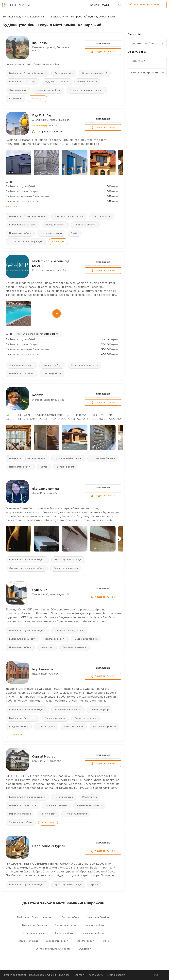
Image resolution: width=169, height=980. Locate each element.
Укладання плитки (55, 718)
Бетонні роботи (52, 374)
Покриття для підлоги (66, 568)
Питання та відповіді (14, 975)
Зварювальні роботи (104, 727)
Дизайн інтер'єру (52, 365)
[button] (118, 162)
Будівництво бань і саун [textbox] (146, 43)
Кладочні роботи (87, 82)
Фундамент (16, 99)
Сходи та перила (74, 727)
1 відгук (53, 126)
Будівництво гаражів (57, 82)
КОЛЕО (38, 396)
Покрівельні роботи (20, 233)
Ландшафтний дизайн (21, 365)
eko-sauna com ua (46, 489)
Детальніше (103, 43)
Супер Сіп (40, 590)
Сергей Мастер (44, 757)
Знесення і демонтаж (75, 647)
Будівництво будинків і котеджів (27, 73)
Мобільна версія (116, 975)
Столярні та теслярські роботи (27, 568)
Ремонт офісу (48, 814)
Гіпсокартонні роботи (48, 90)
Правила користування (42, 975)
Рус (156, 975)
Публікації (65, 975)
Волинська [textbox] (138, 61)
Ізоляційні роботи (55, 225)
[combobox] (147, 44)
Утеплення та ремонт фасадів (87, 90)
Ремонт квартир (64, 73)
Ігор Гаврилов (43, 669)
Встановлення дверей (95, 73)
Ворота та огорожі (85, 225)
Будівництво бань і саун (23, 82)
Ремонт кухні (90, 797)
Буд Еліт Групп (44, 116)
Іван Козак (40, 43)
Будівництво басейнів (21, 374)
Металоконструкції (51, 233)
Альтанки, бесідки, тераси (69, 216)
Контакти (80, 975)
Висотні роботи (102, 216)
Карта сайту (96, 975)
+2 (38, 99)
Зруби (75, 233)
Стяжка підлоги (18, 90)
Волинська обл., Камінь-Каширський (24, 17)
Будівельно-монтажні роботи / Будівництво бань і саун (83, 17)
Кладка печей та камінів (68, 710)
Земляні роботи (86, 941)
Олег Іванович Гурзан (49, 846)
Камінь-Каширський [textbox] (146, 73)
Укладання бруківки (56, 806)
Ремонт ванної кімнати (89, 806)
